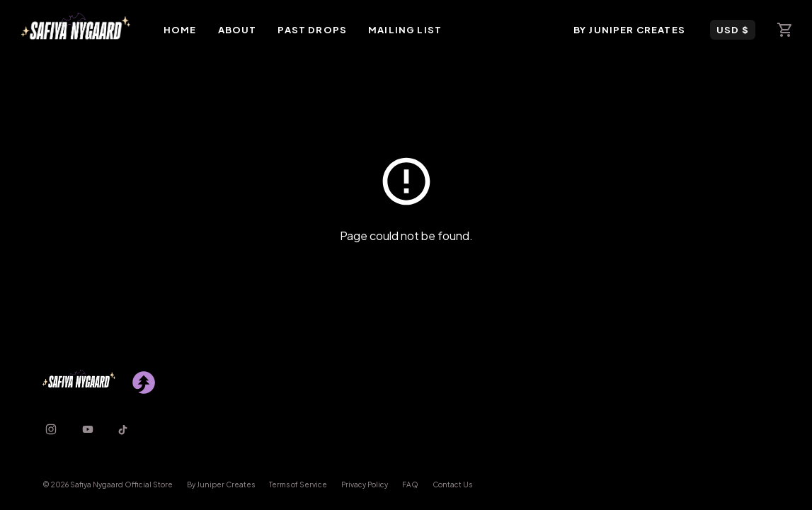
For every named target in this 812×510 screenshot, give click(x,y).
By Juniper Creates (629, 30)
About (238, 30)
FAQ (410, 484)
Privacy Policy (365, 484)
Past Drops (312, 30)
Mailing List (405, 30)
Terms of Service (298, 484)
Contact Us (452, 484)
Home (180, 30)
